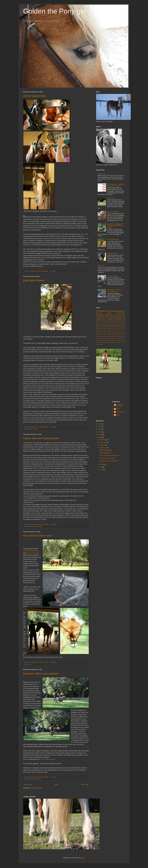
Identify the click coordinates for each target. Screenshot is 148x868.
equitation (110, 334)
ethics (104, 319)
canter (98, 334)
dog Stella (118, 325)
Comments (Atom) (37, 788)
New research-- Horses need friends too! (114, 291)
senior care (99, 342)
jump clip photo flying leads (118, 338)
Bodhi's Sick (101, 174)
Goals (107, 321)
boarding (31, 526)
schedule (123, 340)
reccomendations (111, 340)
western (104, 329)
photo (30, 664)
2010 (100, 435)
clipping (105, 334)
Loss (121, 331)
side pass (108, 342)
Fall (101, 331)
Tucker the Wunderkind (31, 551)
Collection (122, 329)
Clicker (112, 311)
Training (35, 429)
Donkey (98, 331)
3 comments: (53, 427)
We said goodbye (113, 276)
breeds (108, 325)
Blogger (82, 858)
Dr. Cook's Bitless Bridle (47, 759)
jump (109, 338)
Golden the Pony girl (55, 11)
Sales (110, 323)
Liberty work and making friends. (41, 438)
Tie (119, 315)
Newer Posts (28, 785)
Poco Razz (114, 333)
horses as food (100, 327)
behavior (123, 323)
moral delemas (113, 327)
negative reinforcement (114, 319)
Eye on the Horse (32, 553)
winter (123, 321)
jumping (113, 317)
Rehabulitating (100, 315)
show (104, 342)
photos (122, 311)
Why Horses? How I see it (38, 536)
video (100, 329)
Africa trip (99, 323)
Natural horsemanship (116, 313)
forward (98, 336)
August (102, 464)
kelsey (118, 415)
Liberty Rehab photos (113, 331)
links (116, 315)
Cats (118, 329)
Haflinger (119, 317)
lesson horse (99, 340)
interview (105, 338)
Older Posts (85, 785)
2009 (100, 437)
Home (56, 785)
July (101, 467)
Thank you (101, 265)
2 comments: (53, 524)
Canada (102, 321)
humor (107, 317)
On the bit (105, 323)
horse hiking (118, 336)
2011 (100, 432)
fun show (102, 336)
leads (114, 321)
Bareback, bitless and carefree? (41, 674)
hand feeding (108, 336)
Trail (114, 323)
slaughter (114, 342)
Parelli (109, 333)
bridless (112, 325)
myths (105, 340)
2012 (100, 429)
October (102, 445)
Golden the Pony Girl (120, 406)
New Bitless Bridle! (113, 212)
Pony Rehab (111, 198)
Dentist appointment (34, 96)
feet (124, 334)
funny (111, 321)
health (113, 336)
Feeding (105, 331)
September (103, 448)
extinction (120, 334)
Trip (124, 317)
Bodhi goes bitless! (34, 280)
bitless (30, 429)
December (103, 440)
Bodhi (107, 311)
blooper (123, 333)
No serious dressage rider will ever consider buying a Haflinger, (115, 226)
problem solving (112, 253)
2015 (100, 427)
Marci (118, 409)
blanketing (99, 325)
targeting (119, 342)
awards (117, 323)
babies (119, 333)
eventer (115, 334)
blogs (104, 325)
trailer (123, 342)
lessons (119, 321)
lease (107, 327)
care (101, 334)
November (103, 442)
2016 (100, 424)
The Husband (120, 412)
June (101, 470)
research (118, 340)
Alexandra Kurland (112, 329)
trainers (98, 344)
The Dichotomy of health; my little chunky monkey (116, 185)
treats (101, 344)
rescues (120, 327)
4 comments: (53, 271)
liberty (36, 526)
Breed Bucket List (113, 239)
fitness (123, 325)
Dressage (99, 313)
